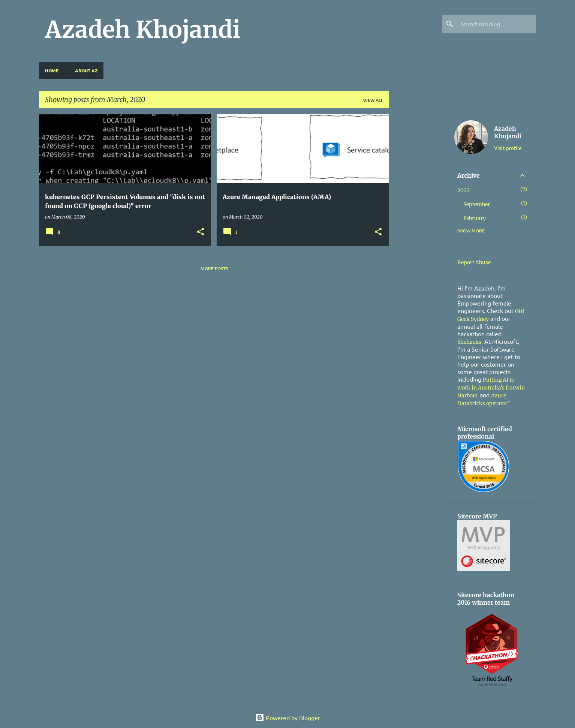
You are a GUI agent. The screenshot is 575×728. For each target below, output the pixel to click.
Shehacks (469, 342)
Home (52, 70)
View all (373, 100)
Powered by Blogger (288, 718)
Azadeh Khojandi (143, 30)
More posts (214, 269)
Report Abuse (474, 262)
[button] (201, 232)
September (477, 204)
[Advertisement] (419, 227)
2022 (463, 190)
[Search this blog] (497, 24)
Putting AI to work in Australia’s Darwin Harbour (491, 388)
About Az (86, 70)
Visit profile (508, 148)
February (475, 218)
